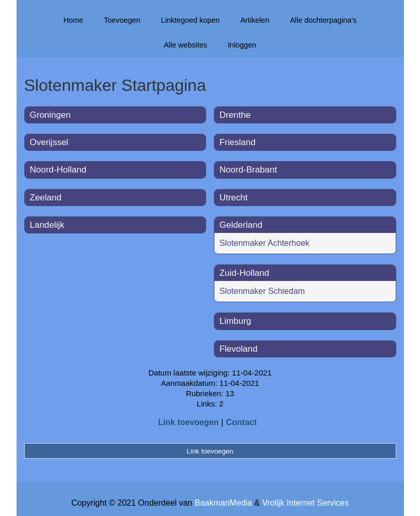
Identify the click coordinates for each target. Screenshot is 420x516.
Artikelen (255, 20)
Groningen (50, 115)
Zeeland (46, 198)
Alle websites (185, 45)
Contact (241, 422)
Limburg (235, 321)
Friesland (238, 142)
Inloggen (242, 45)
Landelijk (47, 225)
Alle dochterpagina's (323, 20)
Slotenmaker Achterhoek (265, 243)
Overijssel (49, 142)
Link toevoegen (188, 422)
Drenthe (235, 115)
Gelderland (241, 225)
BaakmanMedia (223, 503)
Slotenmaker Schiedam (262, 291)
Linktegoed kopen (191, 20)
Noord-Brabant (248, 170)
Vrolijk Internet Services (305, 503)
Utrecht (234, 198)
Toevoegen (122, 20)
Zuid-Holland (244, 273)
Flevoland (239, 349)
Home (73, 20)
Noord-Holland (58, 170)
